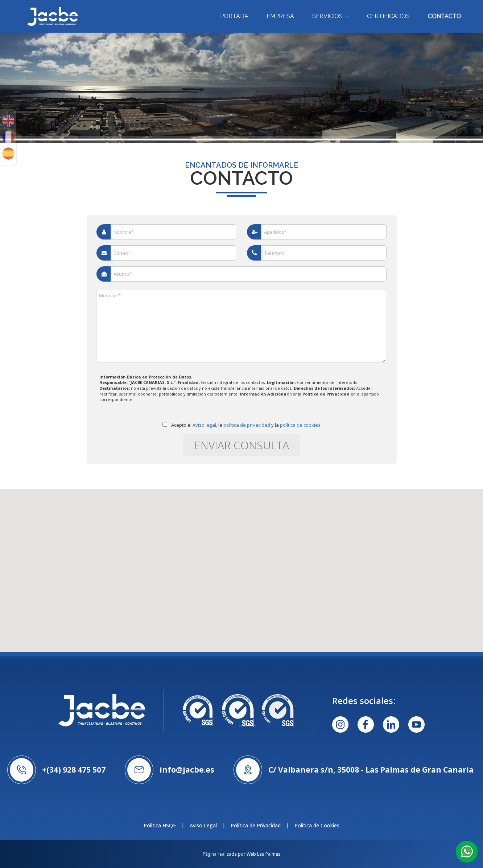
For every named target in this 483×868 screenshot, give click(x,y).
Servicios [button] (331, 16)
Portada (234, 16)
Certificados (388, 16)
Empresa (280, 16)
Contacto (445, 16)
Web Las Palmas (264, 854)
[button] (467, 851)
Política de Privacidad (256, 825)
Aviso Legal (203, 825)
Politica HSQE (160, 825)
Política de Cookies (317, 825)
